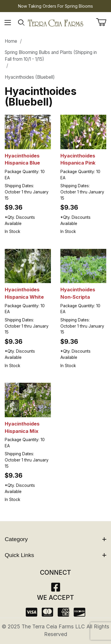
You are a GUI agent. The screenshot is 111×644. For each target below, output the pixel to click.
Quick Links (55, 555)
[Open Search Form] (21, 23)
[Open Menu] (8, 23)
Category (55, 539)
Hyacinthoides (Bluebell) (30, 77)
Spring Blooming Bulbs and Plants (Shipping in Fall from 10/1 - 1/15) (51, 56)
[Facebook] (56, 589)
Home (11, 41)
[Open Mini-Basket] (103, 22)
